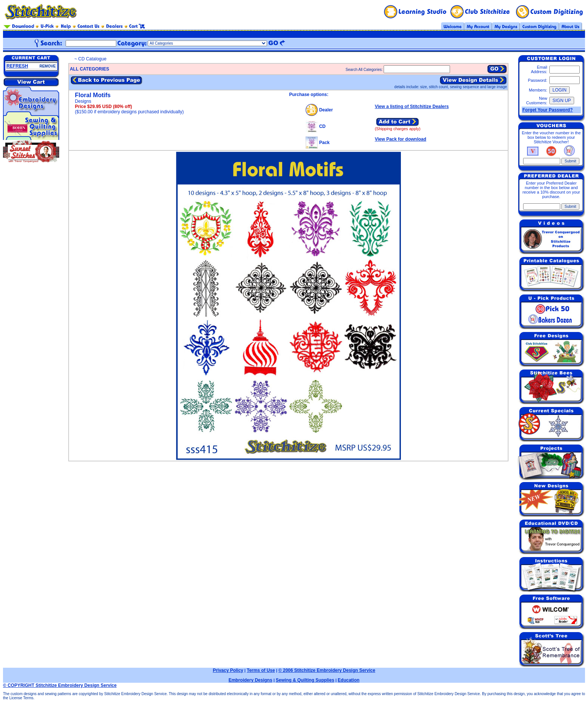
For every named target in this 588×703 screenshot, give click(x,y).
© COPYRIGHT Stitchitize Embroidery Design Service (60, 685)
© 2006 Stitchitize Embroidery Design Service (327, 670)
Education (349, 680)
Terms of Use (261, 670)
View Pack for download (400, 139)
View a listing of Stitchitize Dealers (412, 107)
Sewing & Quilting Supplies (305, 680)
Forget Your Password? (547, 110)
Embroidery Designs (250, 680)
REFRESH (17, 66)
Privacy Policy (228, 670)
